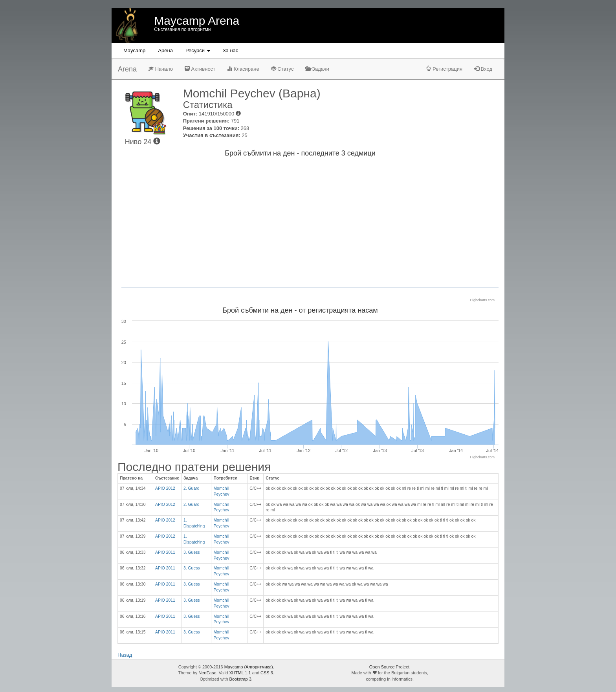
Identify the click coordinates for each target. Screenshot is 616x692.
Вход (483, 69)
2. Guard (191, 488)
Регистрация (444, 69)
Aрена (165, 50)
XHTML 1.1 (240, 673)
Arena (127, 69)
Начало (161, 69)
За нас (231, 50)
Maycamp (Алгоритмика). (249, 667)
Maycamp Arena (197, 21)
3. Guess (192, 552)
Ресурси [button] (198, 50)
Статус (282, 69)
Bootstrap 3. (241, 679)
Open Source (382, 667)
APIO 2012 (165, 488)
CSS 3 (267, 673)
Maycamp (134, 50)
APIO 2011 (165, 552)
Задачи (317, 69)
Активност (200, 69)
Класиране (243, 69)
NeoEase (207, 673)
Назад (125, 655)
